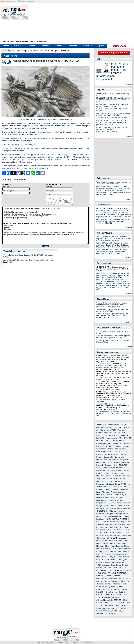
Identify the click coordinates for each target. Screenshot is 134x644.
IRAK (115, 516)
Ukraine (124, 606)
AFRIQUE (124, 425)
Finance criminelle (110, 489)
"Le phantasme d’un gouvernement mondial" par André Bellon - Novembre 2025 (114, 183)
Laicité (119, 533)
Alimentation (101, 430)
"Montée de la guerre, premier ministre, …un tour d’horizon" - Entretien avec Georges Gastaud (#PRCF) (112, 316)
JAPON (100, 525)
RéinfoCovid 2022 (103, 589)
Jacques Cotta (125, 522)
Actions (32, 46)
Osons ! (46, 46)
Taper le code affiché (52, 195)
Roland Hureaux (111, 592)
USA (113, 608)
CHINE (105, 446)
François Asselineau (118, 492)
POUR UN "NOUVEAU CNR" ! (107, 132)
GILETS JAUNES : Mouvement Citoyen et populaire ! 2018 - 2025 (111, 124)
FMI (127, 489)
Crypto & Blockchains (104, 454)
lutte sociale (123, 538)
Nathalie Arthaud (123, 557)
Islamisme (100, 519)
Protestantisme (102, 587)
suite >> (129, 84)
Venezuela (100, 614)
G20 (106, 503)
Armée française (112, 438)
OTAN (99, 573)
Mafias (99, 543)
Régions (100, 46)
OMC (116, 568)
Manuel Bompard (117, 546)
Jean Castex (109, 525)
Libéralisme (101, 538)
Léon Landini (114, 535)
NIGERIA (113, 562)
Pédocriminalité (102, 579)
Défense (99, 457)
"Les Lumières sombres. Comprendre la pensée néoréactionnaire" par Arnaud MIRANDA (113, 337)
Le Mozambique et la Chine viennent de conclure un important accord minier (43, 51)
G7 (110, 503)
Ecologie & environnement (118, 462)
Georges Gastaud (103, 506)
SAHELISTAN (116, 595)
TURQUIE (107, 606)
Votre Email (6, 187)
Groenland (107, 508)
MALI (107, 546)
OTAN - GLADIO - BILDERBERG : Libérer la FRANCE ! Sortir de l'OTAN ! (112, 105)
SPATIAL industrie (103, 603)
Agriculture (100, 427)
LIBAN (123, 535)
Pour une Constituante (112, 581)
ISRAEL (108, 519)
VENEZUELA (108, 611)
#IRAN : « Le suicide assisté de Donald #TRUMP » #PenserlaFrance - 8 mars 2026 (112, 364)
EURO (124, 484)
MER (119, 552)
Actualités (18, 46)
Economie (100, 465)
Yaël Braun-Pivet (111, 614)
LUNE (115, 538)
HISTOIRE (101, 511)
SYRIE (128, 603)
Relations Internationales (119, 589)
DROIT (105, 462)
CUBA (115, 454)
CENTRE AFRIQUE (114, 444)
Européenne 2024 (104, 487)
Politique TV (87, 46)
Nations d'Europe (103, 560)
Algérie (127, 427)
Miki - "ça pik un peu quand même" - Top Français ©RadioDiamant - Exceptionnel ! (113, 71)
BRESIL (109, 441)
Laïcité (113, 533)
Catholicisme (101, 444)
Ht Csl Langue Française (115, 511)
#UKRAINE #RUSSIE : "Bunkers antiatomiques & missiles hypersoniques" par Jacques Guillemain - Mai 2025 (113, 221)
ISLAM (126, 516)
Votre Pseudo (50, 191)
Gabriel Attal (117, 503)
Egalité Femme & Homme (106, 468)
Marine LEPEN (108, 549)
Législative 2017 (102, 535)
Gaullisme (126, 503)
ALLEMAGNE (111, 430)
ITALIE (99, 522)
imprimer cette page (27, 2)
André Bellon (122, 433)
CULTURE (123, 454)
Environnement (125, 476)
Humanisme (101, 514)
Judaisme (127, 530)
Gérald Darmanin (117, 506)
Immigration (111, 514)
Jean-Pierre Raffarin (115, 530)
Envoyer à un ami (62, 642)
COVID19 (116, 452)
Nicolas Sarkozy (102, 562)
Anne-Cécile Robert (116, 435)
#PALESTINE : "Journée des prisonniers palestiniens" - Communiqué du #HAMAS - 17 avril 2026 (113, 269)
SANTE (125, 595)
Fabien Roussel (117, 487)
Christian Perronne (122, 446)
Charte (74, 642)
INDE (128, 514)
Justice (100, 533)
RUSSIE (122, 592)
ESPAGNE (109, 481)
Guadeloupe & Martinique (121, 508)
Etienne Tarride (115, 484)
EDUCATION (123, 465)
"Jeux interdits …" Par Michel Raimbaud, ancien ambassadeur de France (114, 194)
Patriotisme (100, 576)
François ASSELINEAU (105, 495)
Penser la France (115, 579)
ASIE (121, 438)
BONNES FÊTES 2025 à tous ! (110, 389)
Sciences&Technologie (104, 600)
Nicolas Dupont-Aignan (118, 560)
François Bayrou (120, 495)
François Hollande (103, 498)
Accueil (6, 46)
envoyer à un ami (9, 2)
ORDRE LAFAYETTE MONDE (119, 570)
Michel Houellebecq (119, 554)
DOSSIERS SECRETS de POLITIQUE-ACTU (113, 120)
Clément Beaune (120, 449)
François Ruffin (116, 498)
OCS (106, 568)
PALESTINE (122, 573)
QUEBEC (112, 587)
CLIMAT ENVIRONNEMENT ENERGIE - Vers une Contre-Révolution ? (113, 128)
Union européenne (103, 608)
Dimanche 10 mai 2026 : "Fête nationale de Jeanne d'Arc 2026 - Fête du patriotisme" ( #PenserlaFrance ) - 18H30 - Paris (112, 251)
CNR (98, 452)
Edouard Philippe (111, 465)
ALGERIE (119, 427)
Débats (59, 46)
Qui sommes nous (86, 642)
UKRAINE (116, 606)
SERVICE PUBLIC (121, 600)
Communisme (106, 452)
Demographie (109, 457)
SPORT (114, 603)
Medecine (119, 549)
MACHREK (123, 541)
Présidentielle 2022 (119, 584)
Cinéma (110, 449)
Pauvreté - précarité (113, 576)
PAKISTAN (112, 573)
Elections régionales (114, 471)
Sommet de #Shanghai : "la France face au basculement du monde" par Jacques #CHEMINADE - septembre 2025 (112, 305)
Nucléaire (121, 562)
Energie (108, 476)
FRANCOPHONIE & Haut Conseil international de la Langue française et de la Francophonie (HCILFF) (113, 100)
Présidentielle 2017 (104, 584)
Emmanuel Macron (110, 473)
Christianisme (101, 449)
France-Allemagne (103, 492)
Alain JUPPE (110, 427)
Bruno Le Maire (119, 441)
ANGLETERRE (102, 435)
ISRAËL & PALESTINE (120, 519)
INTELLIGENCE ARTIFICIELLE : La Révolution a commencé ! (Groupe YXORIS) (113, 114)
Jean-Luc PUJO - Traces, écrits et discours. (112, 118)
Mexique (108, 554)
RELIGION (100, 592)
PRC (123, 581)
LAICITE (126, 533)
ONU (121, 568)
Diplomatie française (112, 460)
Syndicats (121, 603)
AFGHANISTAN (113, 425)
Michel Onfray (101, 557)
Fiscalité (121, 489)
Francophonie (101, 500)
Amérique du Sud (110, 433)
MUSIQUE (112, 557)
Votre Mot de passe (8, 191)
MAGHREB (107, 543)
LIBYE (109, 538)
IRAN (120, 516)
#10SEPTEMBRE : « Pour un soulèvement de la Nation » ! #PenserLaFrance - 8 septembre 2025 (114, 413)
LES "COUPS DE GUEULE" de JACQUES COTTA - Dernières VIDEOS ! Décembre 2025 (113, 209)
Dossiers (73, 46)
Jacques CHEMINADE (111, 522)
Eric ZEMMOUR (115, 479)
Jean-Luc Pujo (102, 527)
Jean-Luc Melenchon (122, 525)
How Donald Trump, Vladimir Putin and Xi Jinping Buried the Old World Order (113, 378)
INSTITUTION (107, 516)
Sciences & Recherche (111, 597)
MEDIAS (113, 552)
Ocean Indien (116, 565)
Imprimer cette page (45, 642)
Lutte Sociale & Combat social (107, 541)
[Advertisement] (84, 24)
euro (129, 484)
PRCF (128, 581)
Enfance (115, 476)
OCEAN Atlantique (103, 565)
